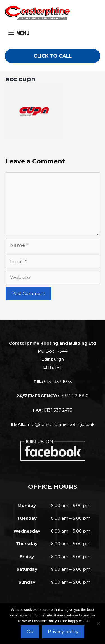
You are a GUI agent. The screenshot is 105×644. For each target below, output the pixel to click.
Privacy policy (63, 632)
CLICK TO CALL (53, 56)
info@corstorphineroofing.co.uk (61, 424)
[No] (98, 624)
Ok (30, 632)
